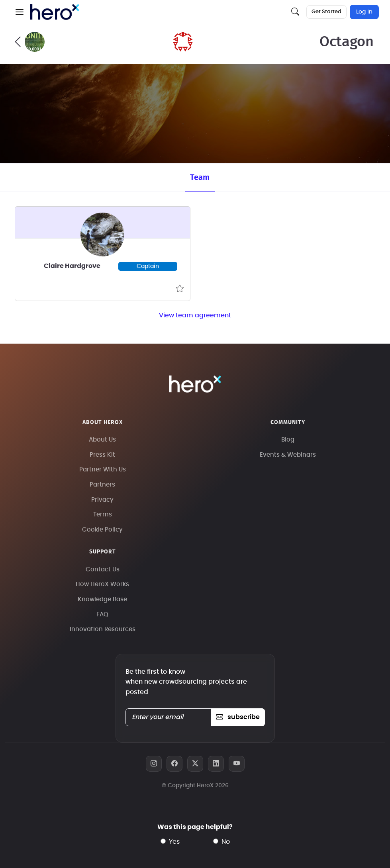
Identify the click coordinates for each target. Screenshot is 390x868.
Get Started (326, 12)
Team (200, 178)
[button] (20, 12)
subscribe (238, 717)
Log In (364, 12)
